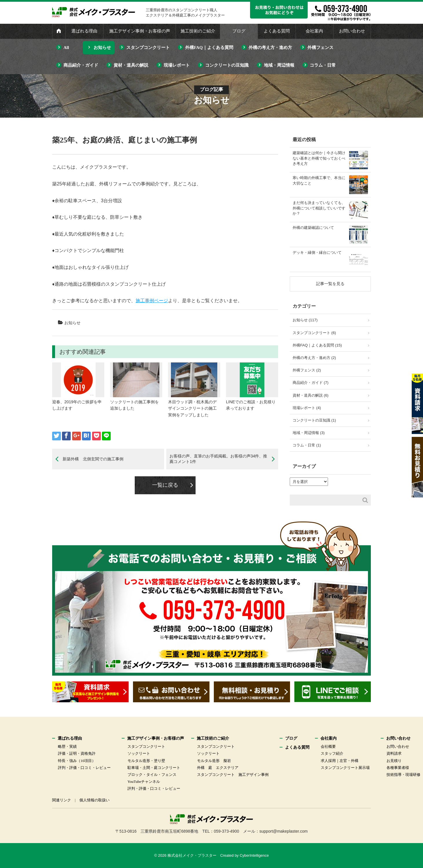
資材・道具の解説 (131, 65)
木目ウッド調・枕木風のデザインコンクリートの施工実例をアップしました (192, 408)
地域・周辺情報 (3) (309, 433)
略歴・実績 (67, 746)
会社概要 (328, 746)
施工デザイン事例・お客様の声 (140, 31)
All (66, 48)
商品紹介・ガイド (81, 65)
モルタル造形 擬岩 (214, 761)
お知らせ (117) (305, 320)
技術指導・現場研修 (403, 775)
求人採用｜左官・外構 (340, 761)
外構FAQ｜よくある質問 (209, 48)
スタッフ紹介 (332, 753)
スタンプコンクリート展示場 (345, 768)
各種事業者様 (398, 768)
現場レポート (177, 65)
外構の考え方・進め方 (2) (314, 358)
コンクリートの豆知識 (227, 65)
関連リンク (62, 800)
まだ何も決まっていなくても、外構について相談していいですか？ (319, 208)
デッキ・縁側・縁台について (317, 252)
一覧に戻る (165, 485)
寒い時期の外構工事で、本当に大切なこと (319, 180)
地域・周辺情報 (279, 65)
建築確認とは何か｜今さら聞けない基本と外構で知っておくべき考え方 (319, 158)
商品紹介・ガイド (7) (311, 383)
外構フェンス (320, 48)
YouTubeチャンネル (144, 782)
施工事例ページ (152, 301)
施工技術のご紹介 (198, 31)
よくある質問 (277, 31)
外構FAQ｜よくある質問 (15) (317, 345)
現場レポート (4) (307, 408)
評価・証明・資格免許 (77, 753)
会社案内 (314, 31)
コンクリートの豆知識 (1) (314, 420)
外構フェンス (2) (307, 370)
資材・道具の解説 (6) (311, 395)
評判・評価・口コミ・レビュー (84, 768)
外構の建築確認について (313, 228)
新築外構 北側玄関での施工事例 (93, 459)
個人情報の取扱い (94, 800)
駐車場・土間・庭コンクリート (154, 768)
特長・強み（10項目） (77, 761)
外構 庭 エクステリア (218, 768)
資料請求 (394, 753)
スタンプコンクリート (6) (314, 333)
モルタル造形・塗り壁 (146, 761)
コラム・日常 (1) (307, 445)
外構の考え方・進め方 (270, 48)
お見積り (394, 761)
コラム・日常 (323, 65)
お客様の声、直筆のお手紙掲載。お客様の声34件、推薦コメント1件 (218, 459)
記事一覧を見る (330, 284)
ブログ (239, 31)
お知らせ (102, 48)
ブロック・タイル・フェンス (152, 775)
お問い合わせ (352, 31)
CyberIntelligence (254, 855)
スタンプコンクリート (148, 48)
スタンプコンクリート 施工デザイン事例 (233, 775)
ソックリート (139, 753)
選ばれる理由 (84, 31)
